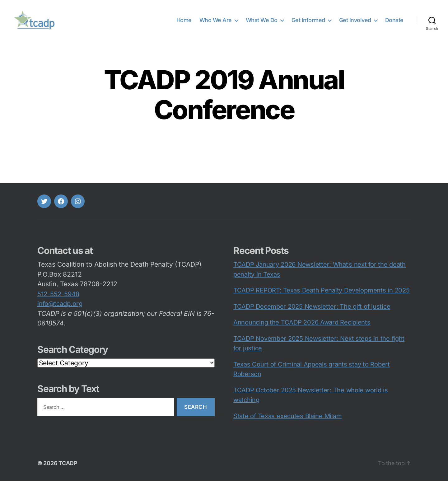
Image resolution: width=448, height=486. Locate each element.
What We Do (262, 23)
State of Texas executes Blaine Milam (287, 421)
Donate (394, 23)
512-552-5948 (58, 299)
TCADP (68, 468)
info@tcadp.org (60, 309)
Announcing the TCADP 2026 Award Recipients (302, 328)
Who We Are (216, 23)
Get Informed (308, 23)
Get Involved (355, 23)
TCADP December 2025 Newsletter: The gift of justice (312, 312)
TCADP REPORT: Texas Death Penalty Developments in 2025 (321, 296)
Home (184, 23)
